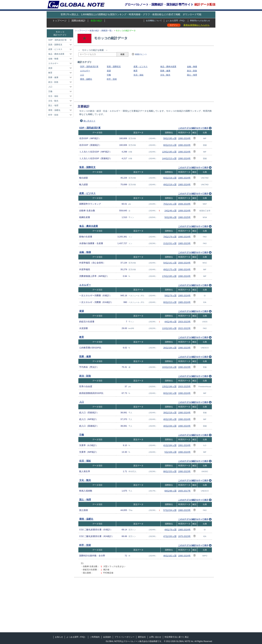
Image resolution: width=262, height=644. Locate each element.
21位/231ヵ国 (170, 243)
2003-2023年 (184, 322)
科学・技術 (112, 79)
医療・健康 (165, 71)
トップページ (59, 21)
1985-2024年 (184, 178)
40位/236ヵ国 (170, 426)
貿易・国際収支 (114, 67)
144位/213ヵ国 (169, 158)
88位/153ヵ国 (170, 471)
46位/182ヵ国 (170, 556)
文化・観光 (165, 75)
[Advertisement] (139, 91)
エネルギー (85, 71)
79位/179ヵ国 (170, 237)
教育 (136, 71)
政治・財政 (192, 71)
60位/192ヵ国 (170, 393)
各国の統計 (96, 21)
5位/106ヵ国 (170, 452)
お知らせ (59, 637)
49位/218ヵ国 (170, 184)
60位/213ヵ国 (170, 145)
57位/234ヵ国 (170, 510)
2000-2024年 (184, 263)
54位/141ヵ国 (170, 263)
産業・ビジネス (141, 67)
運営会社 (142, 637)
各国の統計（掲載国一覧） (101, 31)
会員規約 (107, 637)
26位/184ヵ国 (170, 348)
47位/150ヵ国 (170, 536)
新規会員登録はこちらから (196, 25)
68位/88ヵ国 (170, 491)
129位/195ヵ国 (169, 152)
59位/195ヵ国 (170, 138)
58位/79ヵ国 (170, 296)
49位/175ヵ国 (170, 269)
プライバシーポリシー (124, 637)
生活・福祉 (139, 75)
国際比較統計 (79, 21)
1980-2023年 (184, 510)
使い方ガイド (89, 121)
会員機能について (154, 21)
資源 (109, 71)
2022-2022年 (184, 328)
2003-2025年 (184, 386)
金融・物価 (192, 67)
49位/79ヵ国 (170, 530)
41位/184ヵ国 (170, 445)
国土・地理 (192, 75)
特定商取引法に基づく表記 (177, 637)
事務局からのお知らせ (200, 21)
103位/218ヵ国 (169, 367)
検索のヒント (141, 54)
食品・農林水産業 (168, 67)
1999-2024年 (184, 211)
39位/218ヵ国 (170, 413)
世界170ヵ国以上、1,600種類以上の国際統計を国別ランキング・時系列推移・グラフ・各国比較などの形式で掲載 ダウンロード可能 (131, 14)
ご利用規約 (95, 637)
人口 (82, 75)
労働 (109, 75)
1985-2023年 (184, 243)
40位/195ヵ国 (170, 419)
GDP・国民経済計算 (89, 67)
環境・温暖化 (86, 79)
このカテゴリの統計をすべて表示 (193, 128)
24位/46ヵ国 (170, 211)
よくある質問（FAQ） (176, 21)
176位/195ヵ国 (169, 276)
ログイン (174, 25)
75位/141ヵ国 (170, 204)
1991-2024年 (184, 445)
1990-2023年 (184, 348)
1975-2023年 (184, 536)
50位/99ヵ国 (170, 217)
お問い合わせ (155, 637)
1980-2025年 (184, 217)
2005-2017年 (184, 491)
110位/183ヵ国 (169, 328)
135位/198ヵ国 (169, 386)
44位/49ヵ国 (170, 322)
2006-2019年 (184, 204)
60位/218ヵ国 (170, 178)
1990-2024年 (184, 138)
